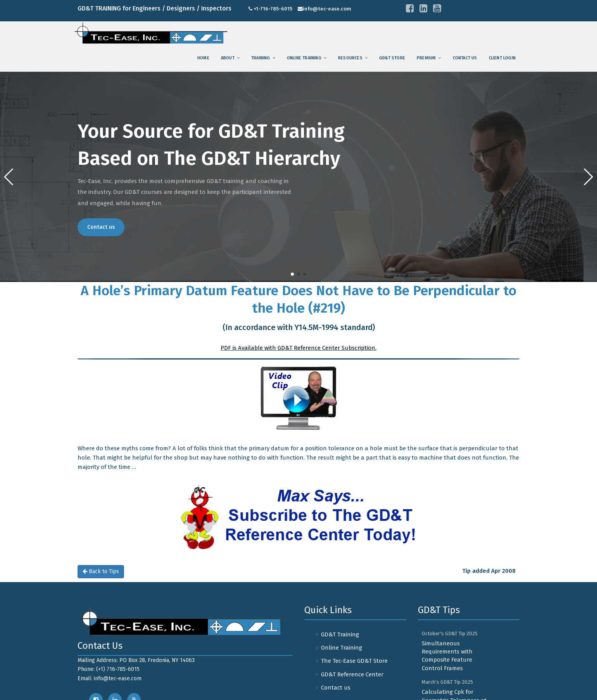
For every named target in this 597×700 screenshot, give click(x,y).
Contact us (465, 58)
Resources (350, 58)
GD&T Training (340, 634)
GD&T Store (392, 58)
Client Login (502, 58)
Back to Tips (101, 571)
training (261, 58)
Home (203, 58)
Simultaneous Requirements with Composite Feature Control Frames (447, 656)
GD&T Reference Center (352, 674)
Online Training (304, 58)
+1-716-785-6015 (273, 9)
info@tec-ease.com (327, 9)
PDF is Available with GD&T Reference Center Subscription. (298, 348)
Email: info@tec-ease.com (110, 678)
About (228, 58)
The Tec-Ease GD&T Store (354, 661)
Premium (426, 58)
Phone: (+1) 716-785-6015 (109, 669)
